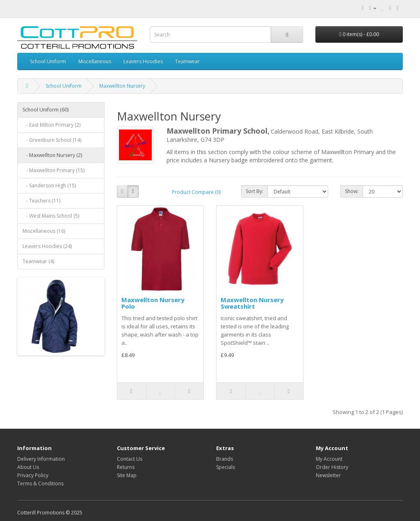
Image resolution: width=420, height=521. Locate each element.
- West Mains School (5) (51, 216)
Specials (226, 467)
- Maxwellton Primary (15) (54, 170)
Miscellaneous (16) (44, 231)
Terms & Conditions (40, 483)
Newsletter (328, 475)
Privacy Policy (33, 475)
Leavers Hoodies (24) (47, 246)
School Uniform (48, 61)
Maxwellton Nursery (122, 86)
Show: (352, 191)
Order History (332, 467)
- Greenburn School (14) (52, 140)
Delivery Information (41, 459)
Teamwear (187, 61)
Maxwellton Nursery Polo (153, 303)
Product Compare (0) (196, 192)
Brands (225, 459)
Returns (126, 467)
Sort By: (255, 191)
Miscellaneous (95, 61)
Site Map (127, 475)
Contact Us (130, 459)
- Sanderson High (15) (49, 185)
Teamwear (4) (38, 261)
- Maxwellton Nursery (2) (52, 155)
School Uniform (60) (46, 110)
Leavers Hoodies (143, 61)
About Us (28, 467)
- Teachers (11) (41, 201)
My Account (329, 459)
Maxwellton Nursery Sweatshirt (252, 303)
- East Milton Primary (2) (51, 125)
